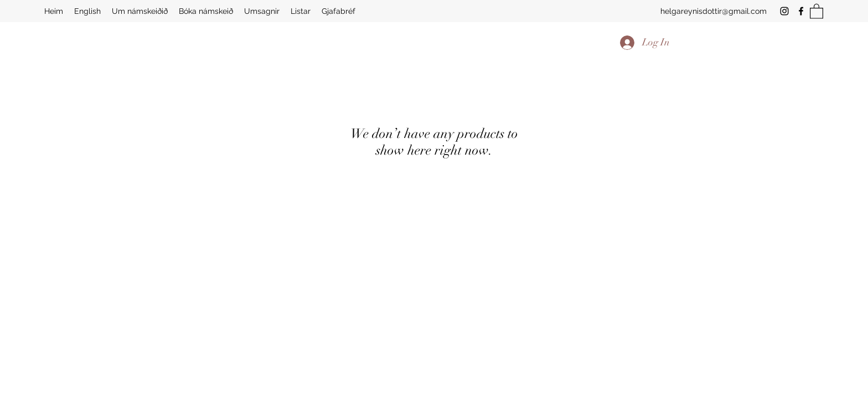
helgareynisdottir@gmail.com (714, 11)
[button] (817, 11)
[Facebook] (801, 11)
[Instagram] (784, 11)
